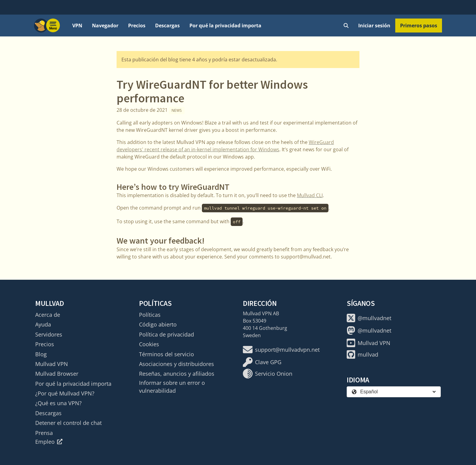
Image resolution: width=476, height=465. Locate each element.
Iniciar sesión (374, 26)
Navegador (105, 26)
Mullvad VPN (52, 364)
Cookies (149, 344)
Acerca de (48, 315)
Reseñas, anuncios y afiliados (177, 374)
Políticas (150, 315)
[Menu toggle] (53, 26)
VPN (77, 26)
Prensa (44, 433)
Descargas (167, 26)
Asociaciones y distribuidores (177, 364)
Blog (41, 354)
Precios (137, 26)
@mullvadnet (369, 318)
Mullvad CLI (310, 195)
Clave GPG (262, 362)
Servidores (49, 334)
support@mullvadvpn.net (281, 350)
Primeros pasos (419, 26)
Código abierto (158, 324)
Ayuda (43, 324)
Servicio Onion (268, 374)
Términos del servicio (167, 354)
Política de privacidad (167, 334)
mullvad (362, 354)
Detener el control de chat (68, 423)
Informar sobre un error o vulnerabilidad (172, 387)
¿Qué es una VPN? (58, 403)
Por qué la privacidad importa (225, 26)
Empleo (49, 442)
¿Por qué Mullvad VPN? (65, 393)
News (177, 110)
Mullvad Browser (57, 374)
